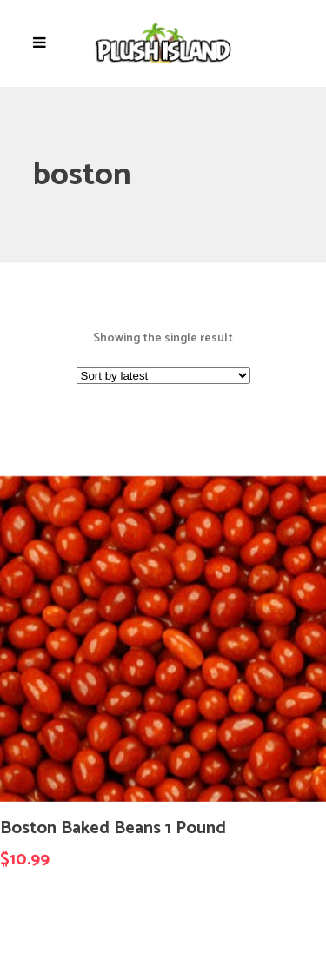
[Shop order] (163, 376)
